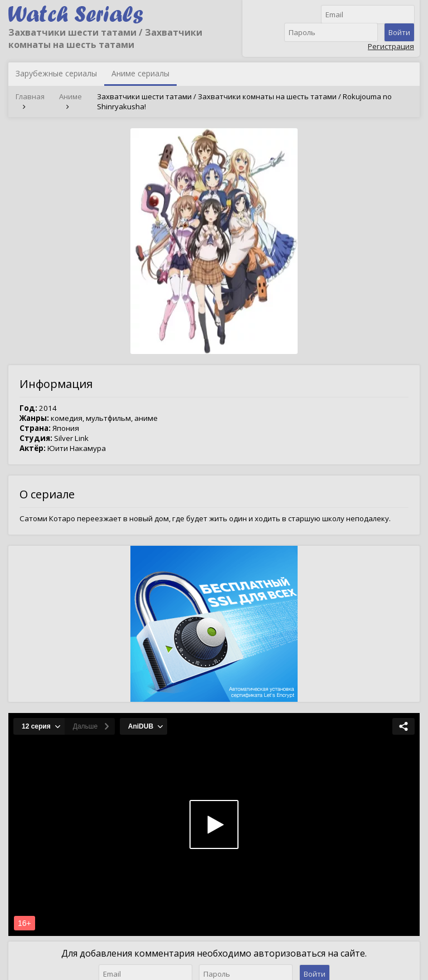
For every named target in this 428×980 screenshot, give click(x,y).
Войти (399, 32)
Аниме (70, 96)
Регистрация (391, 46)
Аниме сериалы (140, 73)
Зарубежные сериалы (56, 73)
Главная (30, 96)
